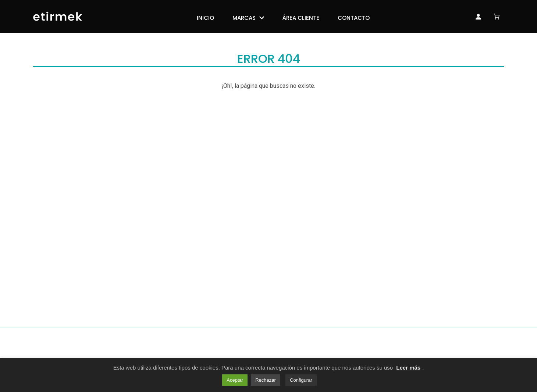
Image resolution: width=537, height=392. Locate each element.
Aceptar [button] (235, 380)
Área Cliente (301, 18)
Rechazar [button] (266, 380)
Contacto (354, 18)
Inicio (205, 18)
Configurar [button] (301, 380)
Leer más (408, 368)
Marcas (244, 18)
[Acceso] (478, 17)
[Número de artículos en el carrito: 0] (497, 16)
